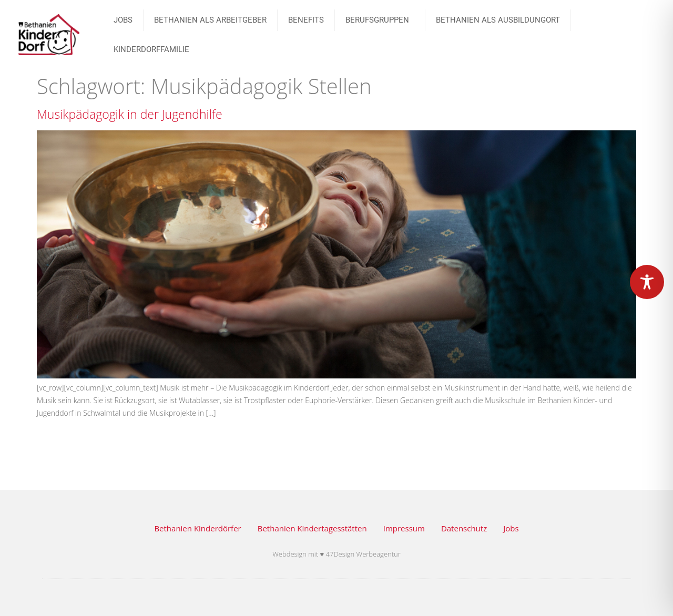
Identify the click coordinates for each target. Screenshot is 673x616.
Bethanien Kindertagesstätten (312, 528)
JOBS (123, 20)
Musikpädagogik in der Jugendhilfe (130, 114)
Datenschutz (464, 528)
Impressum (404, 528)
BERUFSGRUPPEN (380, 20)
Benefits (306, 20)
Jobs (511, 528)
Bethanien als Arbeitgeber (210, 20)
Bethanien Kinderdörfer (197, 528)
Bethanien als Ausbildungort (498, 20)
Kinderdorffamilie (151, 49)
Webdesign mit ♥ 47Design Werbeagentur (336, 554)
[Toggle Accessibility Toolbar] (647, 282)
